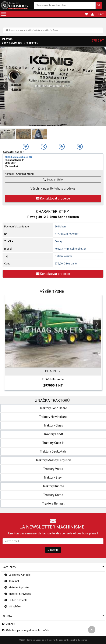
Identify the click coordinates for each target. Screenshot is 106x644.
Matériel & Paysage (20, 594)
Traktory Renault (53, 504)
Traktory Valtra (53, 469)
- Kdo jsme (82, 640)
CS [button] (100, 14)
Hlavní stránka (14, 30)
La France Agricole (20, 575)
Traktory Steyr (53, 477)
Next (97, 324)
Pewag (56, 30)
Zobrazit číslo (53, 180)
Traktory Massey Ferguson (53, 460)
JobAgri (11, 624)
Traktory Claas (53, 425)
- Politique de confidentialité (64, 640)
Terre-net (14, 581)
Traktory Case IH (53, 443)
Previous (9, 324)
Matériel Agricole (19, 588)
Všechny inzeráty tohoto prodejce (53, 189)
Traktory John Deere (53, 408)
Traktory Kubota (53, 486)
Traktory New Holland (53, 417)
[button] (4, 14)
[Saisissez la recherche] (65, 5)
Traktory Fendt (53, 434)
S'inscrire (53, 550)
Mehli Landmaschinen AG (18, 157)
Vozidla (29, 30)
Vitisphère (15, 607)
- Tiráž (49, 640)
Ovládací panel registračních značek (27, 630)
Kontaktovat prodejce (53, 198)
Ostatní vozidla (43, 30)
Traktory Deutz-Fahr (53, 451)
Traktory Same (53, 495)
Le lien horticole (18, 600)
